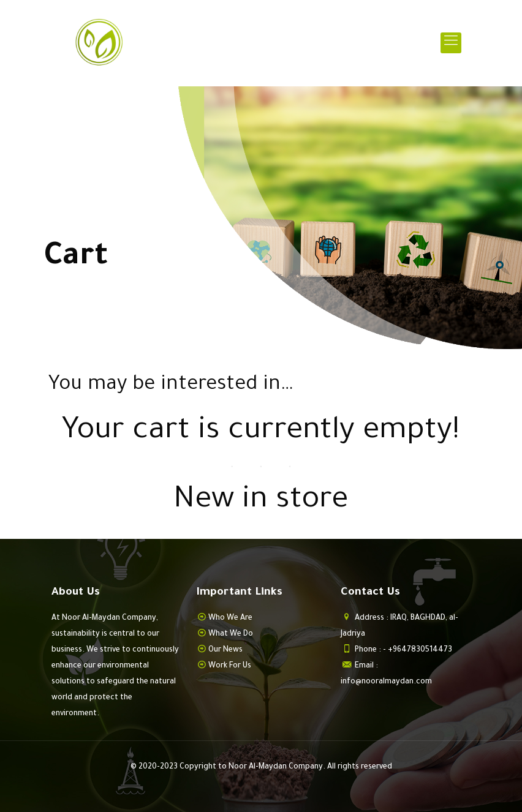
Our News (225, 650)
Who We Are (230, 618)
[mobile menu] (451, 43)
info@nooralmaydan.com (386, 682)
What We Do (231, 634)
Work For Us (230, 666)
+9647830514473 (420, 650)
